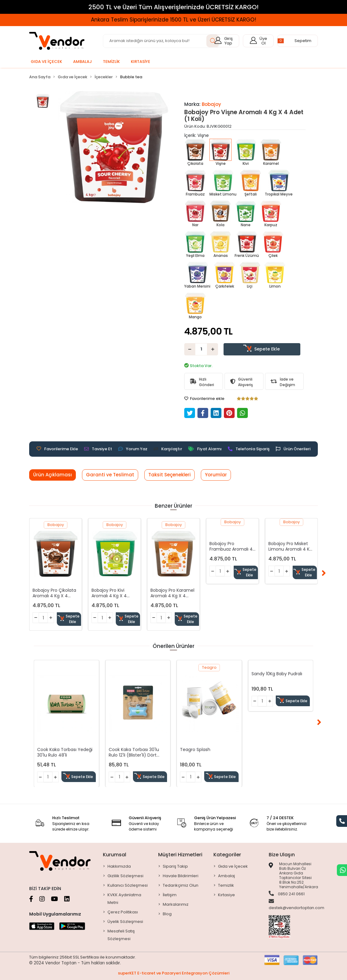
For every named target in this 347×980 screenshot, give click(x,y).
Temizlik (226, 885)
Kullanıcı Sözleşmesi (128, 885)
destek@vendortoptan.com (296, 904)
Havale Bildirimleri (181, 876)
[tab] (53, 475)
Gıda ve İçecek (233, 866)
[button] (298, 41)
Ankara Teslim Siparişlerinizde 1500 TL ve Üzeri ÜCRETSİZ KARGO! (173, 20)
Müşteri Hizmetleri (180, 855)
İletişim (170, 895)
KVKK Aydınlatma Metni (124, 899)
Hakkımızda (119, 866)
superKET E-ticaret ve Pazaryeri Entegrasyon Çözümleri (174, 973)
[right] (324, 574)
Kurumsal (115, 855)
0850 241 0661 (287, 894)
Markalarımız (176, 904)
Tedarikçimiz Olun (181, 885)
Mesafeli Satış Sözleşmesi (121, 935)
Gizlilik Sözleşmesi (125, 876)
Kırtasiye (226, 895)
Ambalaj (226, 876)
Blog (167, 914)
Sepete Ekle (262, 349)
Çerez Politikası (123, 912)
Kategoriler (227, 855)
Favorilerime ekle (204, 399)
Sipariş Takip (175, 866)
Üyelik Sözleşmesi (125, 922)
